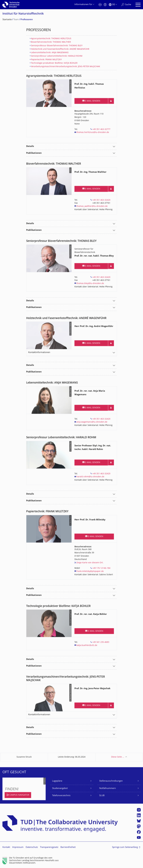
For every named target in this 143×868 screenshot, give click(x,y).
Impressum (18, 847)
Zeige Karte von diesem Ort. (90, 563)
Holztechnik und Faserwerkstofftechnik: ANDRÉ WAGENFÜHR (60, 49)
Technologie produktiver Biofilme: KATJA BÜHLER (54, 63)
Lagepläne (57, 781)
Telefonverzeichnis (61, 796)
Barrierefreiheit (68, 847)
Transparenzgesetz (49, 847)
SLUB (102, 796)
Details (30, 146)
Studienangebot (60, 788)
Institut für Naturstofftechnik (23, 14)
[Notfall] (100, 5)
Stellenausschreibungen (111, 781)
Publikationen (34, 153)
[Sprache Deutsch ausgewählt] (113, 5)
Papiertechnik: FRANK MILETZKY (46, 60)
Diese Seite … (118, 757)
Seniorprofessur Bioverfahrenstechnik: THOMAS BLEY (57, 46)
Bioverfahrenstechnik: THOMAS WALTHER (51, 42)
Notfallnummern (108, 788)
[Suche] (126, 5)
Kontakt (6, 847)
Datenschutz (32, 847)
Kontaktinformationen (39, 352)
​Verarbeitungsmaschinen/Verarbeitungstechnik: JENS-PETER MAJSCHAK (66, 67)
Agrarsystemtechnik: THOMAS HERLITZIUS (51, 39)
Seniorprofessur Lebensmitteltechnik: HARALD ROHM (57, 56)
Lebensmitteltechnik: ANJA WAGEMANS (50, 53)
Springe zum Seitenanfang (125, 847)
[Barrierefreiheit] (105, 5)
